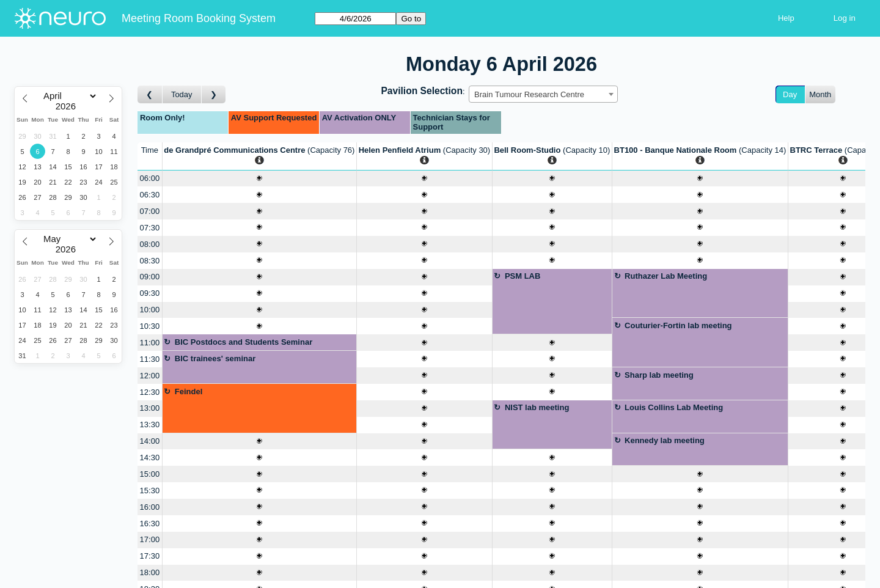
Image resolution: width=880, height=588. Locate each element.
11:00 (150, 343)
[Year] (68, 106)
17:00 (150, 539)
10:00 (150, 310)
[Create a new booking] (259, 179)
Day (790, 94)
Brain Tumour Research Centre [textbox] (529, 94)
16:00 (150, 507)
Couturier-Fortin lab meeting (678, 325)
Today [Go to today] (182, 94)
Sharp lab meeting (659, 375)
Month (820, 94)
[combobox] (543, 94)
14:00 (150, 441)
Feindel (189, 391)
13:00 (150, 408)
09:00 (150, 277)
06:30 (150, 195)
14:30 (150, 458)
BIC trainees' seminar (215, 358)
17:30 (150, 556)
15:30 (150, 491)
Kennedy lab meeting (665, 440)
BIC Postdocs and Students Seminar (244, 342)
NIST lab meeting (537, 407)
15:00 (150, 474)
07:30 (150, 228)
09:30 (150, 293)
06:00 (150, 178)
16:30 (150, 524)
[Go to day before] (150, 94)
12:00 (150, 376)
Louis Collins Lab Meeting (674, 407)
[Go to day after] (214, 94)
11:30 (150, 359)
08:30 (150, 261)
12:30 (150, 392)
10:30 (150, 326)
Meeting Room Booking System (199, 18)
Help (786, 18)
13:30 (150, 424)
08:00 (150, 244)
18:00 (150, 572)
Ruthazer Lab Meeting (666, 276)
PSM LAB (523, 276)
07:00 (150, 211)
